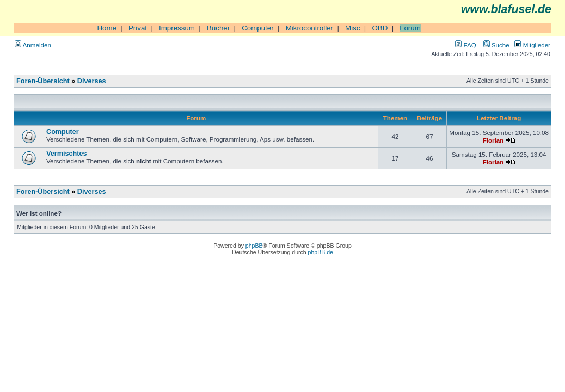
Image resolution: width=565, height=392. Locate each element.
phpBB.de (321, 252)
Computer (258, 28)
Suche (496, 45)
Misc (352, 28)
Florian (493, 140)
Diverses (92, 81)
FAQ (465, 45)
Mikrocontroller (309, 28)
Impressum (177, 28)
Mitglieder (532, 45)
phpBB (254, 246)
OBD (380, 28)
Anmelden (33, 45)
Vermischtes (67, 154)
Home (107, 28)
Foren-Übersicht (43, 81)
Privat (138, 28)
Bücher (218, 28)
